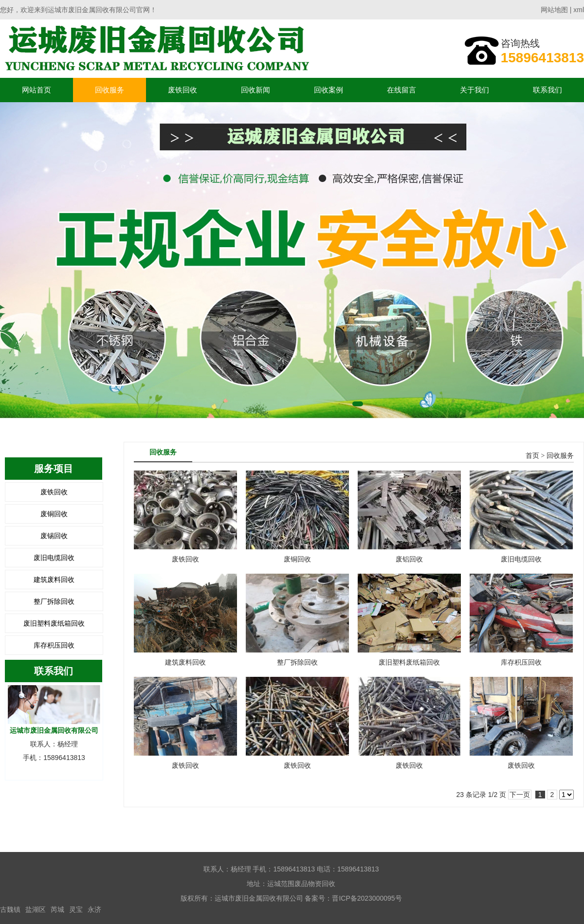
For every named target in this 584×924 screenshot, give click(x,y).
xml (579, 10)
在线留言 (401, 90)
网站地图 (554, 10)
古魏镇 (10, 909)
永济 (94, 909)
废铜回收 (54, 514)
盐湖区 (36, 909)
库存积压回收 (54, 645)
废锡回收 (54, 536)
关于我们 (474, 90)
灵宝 (76, 909)
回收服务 (109, 90)
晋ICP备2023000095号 (367, 898)
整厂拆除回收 (54, 601)
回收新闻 (255, 90)
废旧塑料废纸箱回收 (54, 623)
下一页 (520, 795)
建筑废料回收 (54, 580)
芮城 (57, 909)
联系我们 (547, 90)
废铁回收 (182, 90)
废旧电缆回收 (54, 558)
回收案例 (328, 90)
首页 (532, 456)
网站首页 (36, 90)
